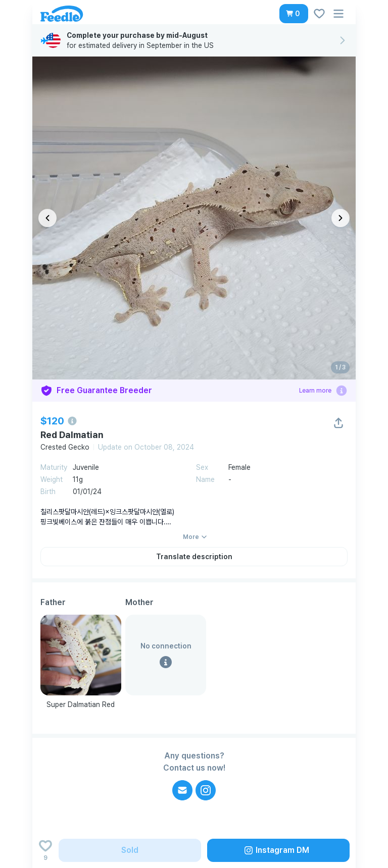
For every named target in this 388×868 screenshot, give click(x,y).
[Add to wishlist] (45, 850)
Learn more (315, 391)
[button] (294, 14)
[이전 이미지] (47, 218)
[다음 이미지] (341, 218)
